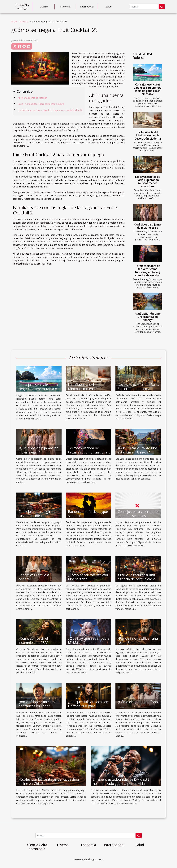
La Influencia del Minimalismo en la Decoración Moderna (148, 135)
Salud (109, 7)
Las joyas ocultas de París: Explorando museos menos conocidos (148, 182)
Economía (65, 7)
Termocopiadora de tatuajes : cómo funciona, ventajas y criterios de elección (148, 271)
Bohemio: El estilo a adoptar (34, 577)
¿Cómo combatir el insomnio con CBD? (34, 640)
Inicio (14, 22)
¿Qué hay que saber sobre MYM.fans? (89, 640)
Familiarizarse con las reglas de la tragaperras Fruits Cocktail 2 (50, 110)
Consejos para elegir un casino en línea (37, 514)
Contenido (24, 91)
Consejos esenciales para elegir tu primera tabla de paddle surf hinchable (148, 89)
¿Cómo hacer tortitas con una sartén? (88, 577)
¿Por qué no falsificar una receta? (138, 640)
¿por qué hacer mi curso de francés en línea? (37, 704)
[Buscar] (144, 7)
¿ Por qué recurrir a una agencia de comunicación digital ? (137, 579)
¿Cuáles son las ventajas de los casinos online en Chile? (49, 781)
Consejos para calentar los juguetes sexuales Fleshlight (138, 516)
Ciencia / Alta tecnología (22, 7)
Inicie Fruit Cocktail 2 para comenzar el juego (41, 104)
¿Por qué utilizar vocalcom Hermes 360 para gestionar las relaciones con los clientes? (89, 708)
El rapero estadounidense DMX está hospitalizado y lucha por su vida (121, 781)
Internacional (87, 7)
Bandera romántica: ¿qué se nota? (88, 514)
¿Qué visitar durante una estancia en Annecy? (148, 317)
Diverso (44, 7)
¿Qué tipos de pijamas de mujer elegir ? (148, 226)
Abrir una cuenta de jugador (32, 98)
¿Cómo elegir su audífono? (138, 702)
